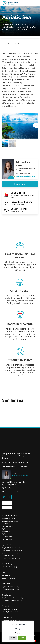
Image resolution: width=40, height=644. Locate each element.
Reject (13, 638)
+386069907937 (23, 173)
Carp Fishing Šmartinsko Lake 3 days (13, 601)
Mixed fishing (7, 617)
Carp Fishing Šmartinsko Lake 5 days (13, 598)
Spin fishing (7, 545)
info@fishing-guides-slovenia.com (26, 169)
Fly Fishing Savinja (7, 526)
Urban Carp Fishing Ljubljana (10, 567)
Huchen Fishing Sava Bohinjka (11, 558)
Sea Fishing (7, 572)
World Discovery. (22, 467)
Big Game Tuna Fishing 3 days (11, 587)
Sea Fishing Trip (7, 576)
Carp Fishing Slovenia (10, 564)
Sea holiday (7, 584)
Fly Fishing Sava (7, 524)
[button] (36, 125)
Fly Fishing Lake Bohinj (9, 518)
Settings (18, 633)
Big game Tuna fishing (9, 578)
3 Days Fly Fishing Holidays (10, 609)
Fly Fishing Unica (7, 537)
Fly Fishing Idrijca (7, 534)
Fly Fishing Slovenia (10, 515)
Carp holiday (7, 595)
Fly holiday (6, 606)
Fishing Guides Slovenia (20, 462)
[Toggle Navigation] (37, 3)
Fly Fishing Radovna (8, 529)
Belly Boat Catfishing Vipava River (12, 548)
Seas (10, 44)
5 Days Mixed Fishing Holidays (11, 620)
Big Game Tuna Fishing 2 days (11, 589)
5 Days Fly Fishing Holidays (10, 612)
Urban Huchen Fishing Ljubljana (11, 553)
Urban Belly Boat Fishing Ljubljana (12, 550)
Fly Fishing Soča (7, 539)
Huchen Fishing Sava (8, 556)
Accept (22, 638)
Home (4, 44)
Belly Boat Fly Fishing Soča (10, 521)
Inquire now (20, 184)
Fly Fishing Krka (7, 531)
